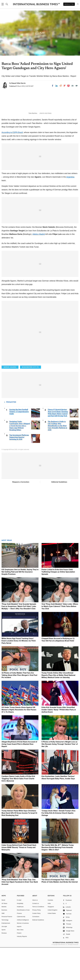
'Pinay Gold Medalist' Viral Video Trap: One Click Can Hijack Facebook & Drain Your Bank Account (20, 914)
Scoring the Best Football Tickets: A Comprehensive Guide (19, 444)
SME (3, 946)
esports (19, 959)
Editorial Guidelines (59, 515)
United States (52, 946)
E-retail (19, 933)
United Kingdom (53, 943)
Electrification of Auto (23, 943)
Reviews (4, 966)
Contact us (36, 936)
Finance (19, 946)
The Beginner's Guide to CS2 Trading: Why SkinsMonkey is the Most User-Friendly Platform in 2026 (57, 458)
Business (4, 943)
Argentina (70, 209)
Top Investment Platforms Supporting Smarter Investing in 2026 (19, 470)
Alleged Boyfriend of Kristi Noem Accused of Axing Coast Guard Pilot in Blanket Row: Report (19, 777)
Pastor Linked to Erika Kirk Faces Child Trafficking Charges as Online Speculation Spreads (58, 604)
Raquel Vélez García (18, 83)
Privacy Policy (37, 943)
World (3, 933)
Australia (50, 933)
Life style (4, 959)
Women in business (23, 956)
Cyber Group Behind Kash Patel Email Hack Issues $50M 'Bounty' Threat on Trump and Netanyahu (19, 880)
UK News (4, 936)
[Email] (72, 86)
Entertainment (6, 956)
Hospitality (20, 936)
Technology (5, 952)
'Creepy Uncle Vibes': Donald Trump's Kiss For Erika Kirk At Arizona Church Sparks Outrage (58, 846)
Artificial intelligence (23, 952)
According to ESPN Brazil (12, 165)
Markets (4, 939)
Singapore (51, 939)
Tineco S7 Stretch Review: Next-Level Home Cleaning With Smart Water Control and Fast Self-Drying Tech (58, 445)
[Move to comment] (77, 86)
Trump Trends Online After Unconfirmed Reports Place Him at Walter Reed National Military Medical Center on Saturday (58, 708)
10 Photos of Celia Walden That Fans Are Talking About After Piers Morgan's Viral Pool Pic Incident (19, 708)
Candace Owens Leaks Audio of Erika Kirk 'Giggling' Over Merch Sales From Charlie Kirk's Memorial (18, 811)
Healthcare (20, 939)
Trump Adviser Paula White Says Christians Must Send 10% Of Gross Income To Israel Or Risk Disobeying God (19, 846)
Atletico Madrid (39, 267)
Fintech (19, 966)
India (49, 936)
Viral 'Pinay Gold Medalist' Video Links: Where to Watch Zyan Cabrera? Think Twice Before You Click (60, 639)
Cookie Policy (36, 946)
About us (35, 933)
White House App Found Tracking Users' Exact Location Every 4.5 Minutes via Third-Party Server (19, 673)
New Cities (20, 962)
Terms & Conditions (38, 939)
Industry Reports (22, 969)
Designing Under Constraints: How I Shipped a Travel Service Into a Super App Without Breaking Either (20, 458)
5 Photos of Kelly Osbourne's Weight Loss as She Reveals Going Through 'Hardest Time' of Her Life (60, 777)
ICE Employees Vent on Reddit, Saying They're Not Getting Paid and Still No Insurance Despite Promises (20, 604)
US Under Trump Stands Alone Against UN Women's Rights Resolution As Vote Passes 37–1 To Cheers (19, 742)
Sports (4, 962)
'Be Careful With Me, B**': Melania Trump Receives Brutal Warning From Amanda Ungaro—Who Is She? (58, 880)
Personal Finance (7, 949)
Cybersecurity (21, 949)
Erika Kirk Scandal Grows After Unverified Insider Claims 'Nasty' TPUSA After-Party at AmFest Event (59, 742)
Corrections (36, 949)
